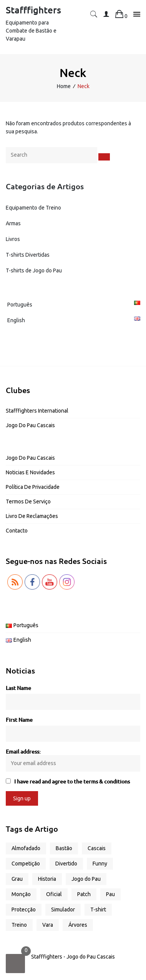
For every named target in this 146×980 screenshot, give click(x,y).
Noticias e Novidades (30, 472)
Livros (13, 239)
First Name (19, 720)
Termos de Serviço (28, 501)
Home (64, 86)
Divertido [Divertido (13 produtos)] (66, 864)
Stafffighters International (37, 411)
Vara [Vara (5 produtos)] (48, 925)
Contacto (17, 531)
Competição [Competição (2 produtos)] (26, 864)
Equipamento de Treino (33, 208)
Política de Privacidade (33, 487)
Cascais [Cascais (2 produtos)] (97, 848)
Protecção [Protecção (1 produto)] (24, 910)
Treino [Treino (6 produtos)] (19, 925)
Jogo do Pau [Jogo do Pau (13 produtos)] (86, 879)
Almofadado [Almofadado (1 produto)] (26, 848)
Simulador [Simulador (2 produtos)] (63, 910)
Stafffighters (33, 10)
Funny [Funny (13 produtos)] (100, 864)
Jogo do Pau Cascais (30, 425)
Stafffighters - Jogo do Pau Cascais (73, 957)
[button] (94, 16)
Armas (13, 223)
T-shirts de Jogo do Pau (34, 270)
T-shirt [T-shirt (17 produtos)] (98, 910)
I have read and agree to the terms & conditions (72, 781)
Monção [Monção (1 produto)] (21, 894)
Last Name (18, 688)
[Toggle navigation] (134, 14)
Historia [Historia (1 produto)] (47, 879)
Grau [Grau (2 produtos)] (17, 879)
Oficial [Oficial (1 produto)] (54, 894)
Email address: (73, 760)
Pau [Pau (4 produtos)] (110, 894)
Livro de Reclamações (32, 516)
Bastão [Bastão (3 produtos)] (64, 848)
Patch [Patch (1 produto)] (84, 894)
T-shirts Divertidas (28, 255)
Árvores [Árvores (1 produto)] (78, 925)
